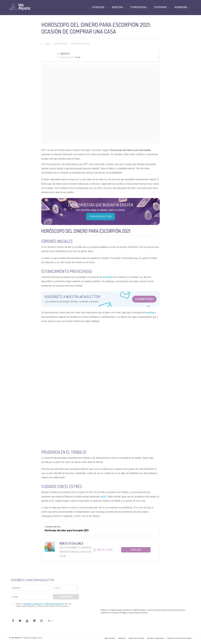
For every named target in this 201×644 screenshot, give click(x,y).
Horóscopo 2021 (81, 44)
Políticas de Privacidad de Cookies (179, 638)
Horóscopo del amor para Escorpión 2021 (67, 530)
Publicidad (122, 638)
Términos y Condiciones (156, 638)
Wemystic (65, 54)
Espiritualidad (139, 7)
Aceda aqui (136, 550)
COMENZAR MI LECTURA (100, 216)
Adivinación (181, 7)
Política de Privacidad (136, 638)
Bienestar (117, 7)
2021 (48, 44)
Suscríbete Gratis (144, 299)
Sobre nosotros (110, 638)
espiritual (150, 313)
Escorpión (108, 277)
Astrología (61, 44)
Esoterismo (160, 7)
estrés (103, 497)
